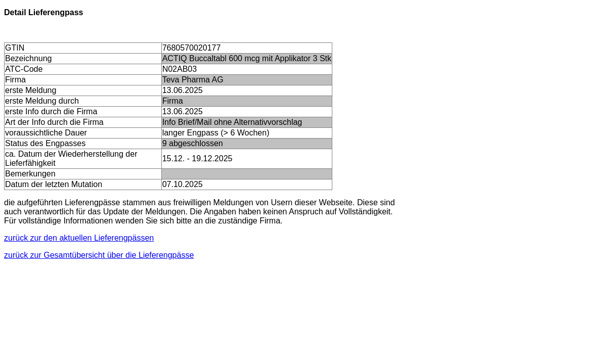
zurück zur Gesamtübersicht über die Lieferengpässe (99, 255)
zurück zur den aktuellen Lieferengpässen (79, 238)
